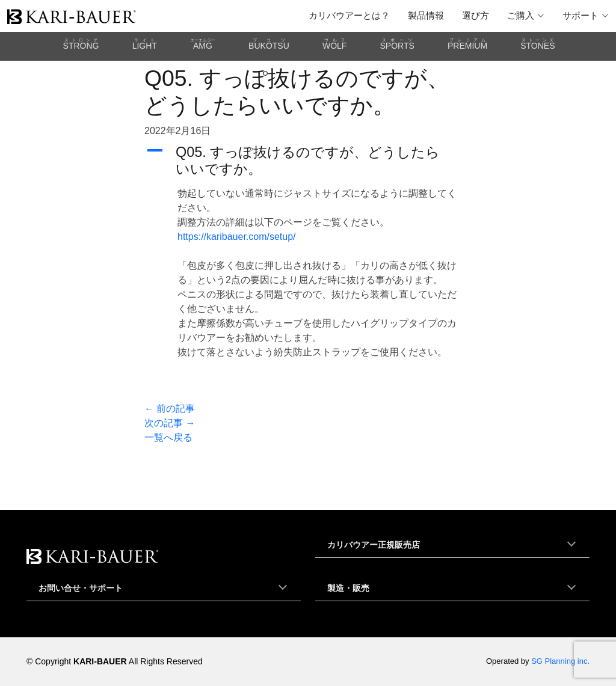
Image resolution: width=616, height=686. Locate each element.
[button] (308, 161)
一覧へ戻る (168, 437)
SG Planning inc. (560, 661)
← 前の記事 (170, 409)
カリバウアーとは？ (349, 15)
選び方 (476, 15)
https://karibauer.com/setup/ (237, 237)
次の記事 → (170, 423)
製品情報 (426, 15)
